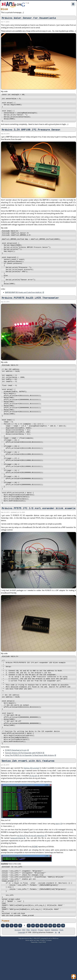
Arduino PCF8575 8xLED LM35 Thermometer (30, 306)
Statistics (55, 966)
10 (42, 962)
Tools (61, 966)
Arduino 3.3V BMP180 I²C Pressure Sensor (31, 132)
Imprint (34, 966)
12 (50, 962)
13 (54, 962)
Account (18, 966)
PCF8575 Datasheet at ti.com (16, 781)
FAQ (24, 966)
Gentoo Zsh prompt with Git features (28, 792)
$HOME (35, 878)
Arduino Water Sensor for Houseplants (29, 18)
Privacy (41, 966)
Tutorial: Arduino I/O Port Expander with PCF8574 (24, 784)
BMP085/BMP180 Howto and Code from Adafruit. (23, 301)
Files (28, 966)
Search (47, 966)
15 (63, 962)
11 (46, 962)
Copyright (22, 968)
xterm (58, 855)
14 (59, 962)
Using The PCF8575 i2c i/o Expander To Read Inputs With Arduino (29, 786)
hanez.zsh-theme (17, 869)
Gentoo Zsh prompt (31, 799)
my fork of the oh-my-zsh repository (31, 867)
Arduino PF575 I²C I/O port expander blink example (39, 531)
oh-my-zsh (33, 807)
